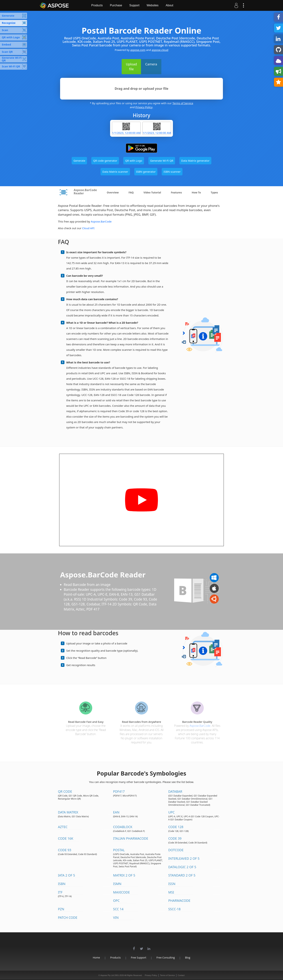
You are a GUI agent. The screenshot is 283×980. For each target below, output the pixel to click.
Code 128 (176, 827)
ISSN (172, 884)
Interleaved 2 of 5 (184, 858)
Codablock (123, 827)
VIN (116, 918)
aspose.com (138, 50)
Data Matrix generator (195, 161)
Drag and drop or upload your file (141, 88)
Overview (113, 192)
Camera (151, 64)
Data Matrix (68, 812)
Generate (79, 161)
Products (98, 5)
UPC (171, 812)
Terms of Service (183, 103)
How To (196, 192)
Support (135, 5)
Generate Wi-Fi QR (162, 161)
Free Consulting (166, 958)
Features (176, 192)
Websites (153, 5)
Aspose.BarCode (101, 221)
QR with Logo (134, 161)
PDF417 (119, 791)
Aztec (63, 827)
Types (214, 192)
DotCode (176, 850)
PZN (61, 909)
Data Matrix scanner (115, 172)
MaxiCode (122, 892)
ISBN (62, 884)
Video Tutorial (152, 192)
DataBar (175, 791)
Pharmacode (179, 901)
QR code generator (105, 161)
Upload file (131, 67)
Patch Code (68, 918)
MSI (171, 892)
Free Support (139, 958)
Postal (119, 850)
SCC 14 (118, 909)
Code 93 (65, 850)
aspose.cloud (160, 50)
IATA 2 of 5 (67, 875)
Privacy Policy (144, 107)
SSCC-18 (174, 909)
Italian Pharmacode (131, 838)
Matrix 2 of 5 (124, 875)
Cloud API (88, 228)
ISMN (117, 884)
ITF (60, 892)
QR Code (65, 791)
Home (96, 958)
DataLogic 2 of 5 (182, 867)
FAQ (131, 192)
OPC (116, 901)
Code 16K (66, 838)
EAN (116, 812)
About (170, 5)
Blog (188, 958)
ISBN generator (146, 172)
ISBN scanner (172, 172)
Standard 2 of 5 (182, 875)
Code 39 (175, 838)
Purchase (117, 5)
